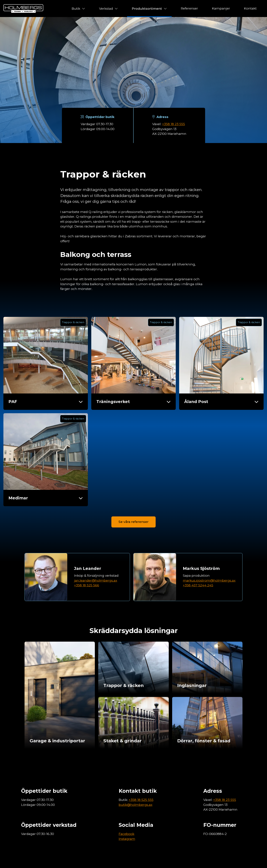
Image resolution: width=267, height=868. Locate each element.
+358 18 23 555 (174, 124)
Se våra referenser (133, 538)
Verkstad (108, 8)
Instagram (127, 839)
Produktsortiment (149, 8)
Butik (78, 8)
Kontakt (250, 8)
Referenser (189, 8)
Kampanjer (221, 8)
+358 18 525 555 (141, 800)
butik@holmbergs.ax (136, 805)
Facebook (127, 834)
